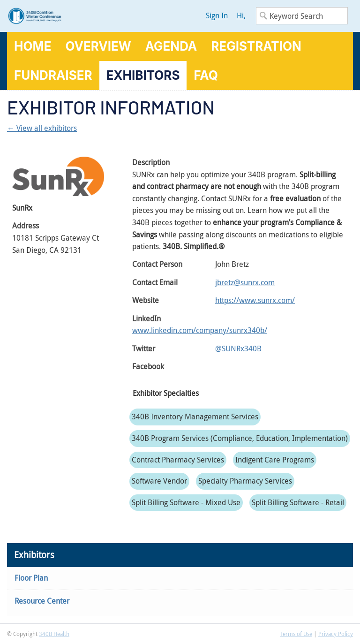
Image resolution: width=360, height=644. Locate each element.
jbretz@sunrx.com (245, 282)
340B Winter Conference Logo (94, 16)
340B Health (54, 634)
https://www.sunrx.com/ (255, 300)
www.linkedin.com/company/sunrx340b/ (200, 330)
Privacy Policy (336, 634)
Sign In (217, 15)
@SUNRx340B (238, 349)
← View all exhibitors (42, 128)
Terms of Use (296, 634)
